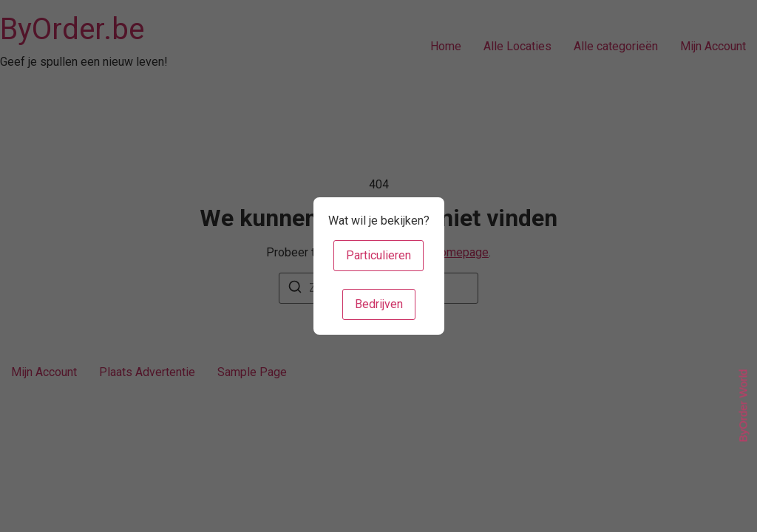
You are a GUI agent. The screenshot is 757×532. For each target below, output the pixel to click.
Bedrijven (379, 304)
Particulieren (378, 255)
